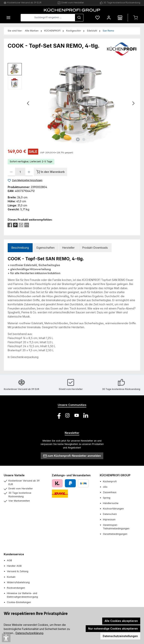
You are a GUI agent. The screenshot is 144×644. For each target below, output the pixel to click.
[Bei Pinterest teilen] (15, 225)
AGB (9, 560)
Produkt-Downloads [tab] (95, 248)
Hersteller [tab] (68, 248)
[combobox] (48, 18)
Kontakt (11, 577)
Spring (107, 498)
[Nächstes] (133, 103)
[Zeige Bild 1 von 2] (78, 139)
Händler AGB (14, 566)
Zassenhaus (110, 492)
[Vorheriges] (28, 103)
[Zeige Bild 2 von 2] (84, 139)
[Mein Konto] (109, 18)
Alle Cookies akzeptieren (121, 621)
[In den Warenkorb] (51, 172)
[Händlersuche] (120, 18)
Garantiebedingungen (115, 534)
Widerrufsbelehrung (18, 582)
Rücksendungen (16, 588)
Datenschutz (110, 514)
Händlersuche (111, 503)
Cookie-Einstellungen (19, 602)
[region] (72, 103)
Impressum (109, 519)
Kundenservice (14, 554)
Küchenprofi (110, 481)
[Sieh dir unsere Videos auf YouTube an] (77, 415)
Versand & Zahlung (18, 571)
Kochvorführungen (113, 509)
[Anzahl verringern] (11, 172)
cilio (105, 487)
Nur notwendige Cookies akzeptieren (113, 629)
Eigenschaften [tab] (46, 248)
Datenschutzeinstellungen (120, 636)
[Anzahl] (20, 172)
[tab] (20, 248)
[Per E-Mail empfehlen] (27, 225)
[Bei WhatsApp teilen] (21, 225)
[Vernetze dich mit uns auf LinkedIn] (86, 415)
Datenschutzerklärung (29, 633)
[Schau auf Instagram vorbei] (67, 415)
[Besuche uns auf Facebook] (58, 415)
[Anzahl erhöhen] (29, 172)
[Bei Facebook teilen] (10, 225)
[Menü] (8, 18)
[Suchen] (79, 18)
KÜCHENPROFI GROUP (115, 475)
